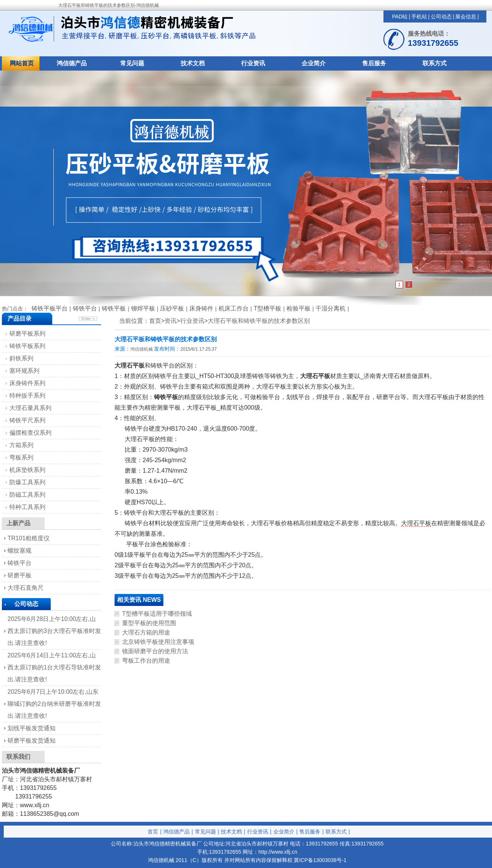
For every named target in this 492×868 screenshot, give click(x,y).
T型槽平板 (267, 308)
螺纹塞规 (20, 551)
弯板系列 (21, 457)
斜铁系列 (21, 358)
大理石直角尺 (26, 588)
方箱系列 (21, 445)
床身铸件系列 (27, 383)
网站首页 (22, 63)
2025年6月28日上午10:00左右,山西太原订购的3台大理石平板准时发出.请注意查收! (54, 631)
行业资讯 (253, 63)
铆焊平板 (143, 308)
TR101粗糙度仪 (29, 538)
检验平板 (299, 308)
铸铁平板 (114, 308)
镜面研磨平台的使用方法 (155, 651)
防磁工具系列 (27, 495)
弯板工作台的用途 (146, 661)
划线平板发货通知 (32, 728)
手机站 (419, 17)
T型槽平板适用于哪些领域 (157, 614)
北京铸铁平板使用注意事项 (158, 642)
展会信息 (466, 17)
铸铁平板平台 (50, 308)
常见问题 (132, 63)
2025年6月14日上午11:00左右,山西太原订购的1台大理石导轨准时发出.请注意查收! (54, 667)
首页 (153, 832)
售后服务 (374, 63)
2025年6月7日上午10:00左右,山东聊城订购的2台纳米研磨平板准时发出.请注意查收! (54, 704)
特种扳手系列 (27, 396)
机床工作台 (234, 308)
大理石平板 (416, 523)
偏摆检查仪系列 (30, 433)
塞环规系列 (24, 371)
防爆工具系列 (27, 482)
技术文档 (193, 63)
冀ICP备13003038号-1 (320, 860)
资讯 (171, 321)
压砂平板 (172, 308)
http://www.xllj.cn (278, 852)
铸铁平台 (85, 308)
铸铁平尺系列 (27, 420)
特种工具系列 (27, 507)
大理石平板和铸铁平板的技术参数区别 (259, 321)
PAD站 (400, 17)
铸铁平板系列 (27, 346)
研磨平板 (20, 575)
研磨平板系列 (27, 334)
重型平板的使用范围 (149, 623)
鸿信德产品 (72, 63)
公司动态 (441, 17)
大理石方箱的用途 (146, 632)
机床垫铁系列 (27, 470)
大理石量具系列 (30, 408)
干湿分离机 (331, 308)
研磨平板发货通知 (32, 741)
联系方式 (435, 63)
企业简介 (314, 63)
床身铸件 (201, 308)
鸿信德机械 (142, 349)
